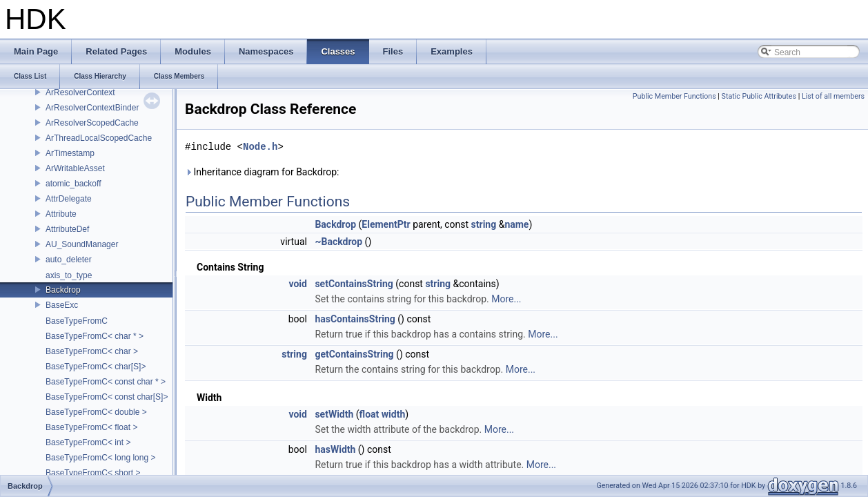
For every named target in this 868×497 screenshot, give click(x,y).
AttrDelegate (69, 199)
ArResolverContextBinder (92, 108)
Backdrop (63, 290)
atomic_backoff (73, 184)
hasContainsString (355, 319)
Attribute (61, 214)
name (516, 224)
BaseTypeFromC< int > (88, 442)
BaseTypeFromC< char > (92, 351)
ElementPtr (386, 224)
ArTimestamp (70, 153)
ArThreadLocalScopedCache (99, 138)
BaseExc (62, 305)
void (297, 284)
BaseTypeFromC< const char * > (106, 382)
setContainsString (354, 284)
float (369, 414)
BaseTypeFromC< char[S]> (96, 367)
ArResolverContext (80, 92)
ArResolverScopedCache (92, 123)
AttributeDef (67, 229)
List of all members (833, 96)
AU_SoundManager (82, 244)
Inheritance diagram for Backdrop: (262, 172)
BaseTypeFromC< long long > (100, 458)
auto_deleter (69, 260)
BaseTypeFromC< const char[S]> (107, 397)
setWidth (334, 414)
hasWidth (335, 449)
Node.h (260, 147)
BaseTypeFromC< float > (91, 427)
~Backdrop (338, 242)
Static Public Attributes (759, 96)
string (484, 224)
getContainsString (354, 354)
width (393, 414)
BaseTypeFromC (77, 321)
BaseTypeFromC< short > (93, 473)
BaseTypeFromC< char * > (95, 336)
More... (506, 299)
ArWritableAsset (75, 168)
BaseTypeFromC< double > (96, 412)
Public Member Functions (674, 96)
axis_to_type (69, 275)
